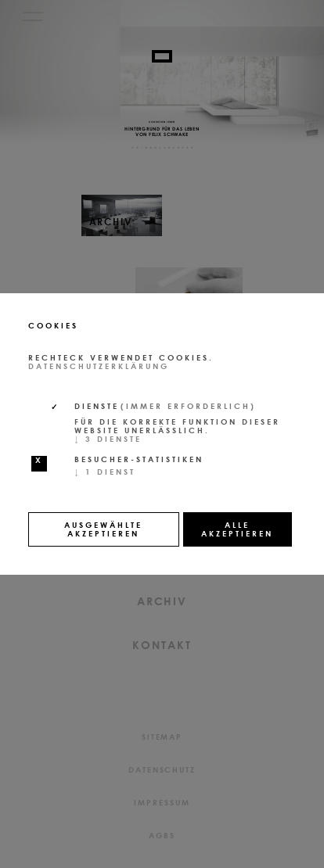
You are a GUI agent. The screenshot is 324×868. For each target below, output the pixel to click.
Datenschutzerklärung (99, 366)
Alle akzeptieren (237, 529)
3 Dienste (108, 439)
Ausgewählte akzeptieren (103, 529)
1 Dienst (105, 472)
